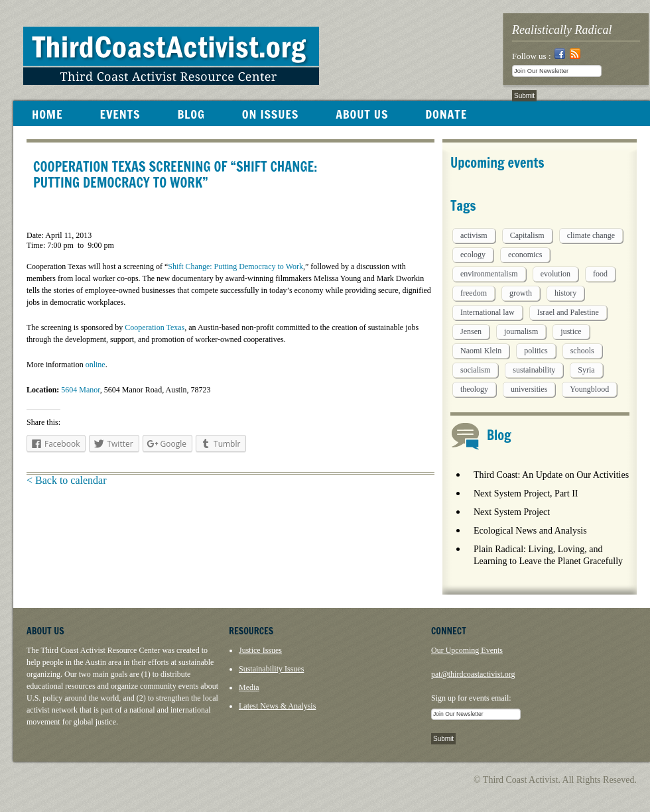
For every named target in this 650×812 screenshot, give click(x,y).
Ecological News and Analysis (530, 531)
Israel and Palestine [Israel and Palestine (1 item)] (568, 312)
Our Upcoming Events (467, 650)
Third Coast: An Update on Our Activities (551, 475)
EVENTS (120, 114)
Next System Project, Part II (526, 493)
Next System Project (512, 512)
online (96, 365)
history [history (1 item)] (565, 293)
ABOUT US (362, 114)
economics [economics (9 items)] (525, 255)
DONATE (446, 114)
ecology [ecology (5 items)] (473, 255)
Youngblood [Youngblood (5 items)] (589, 389)
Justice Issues (260, 650)
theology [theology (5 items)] (474, 389)
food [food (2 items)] (600, 274)
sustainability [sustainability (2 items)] (534, 370)
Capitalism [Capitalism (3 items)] (527, 235)
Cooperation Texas (155, 327)
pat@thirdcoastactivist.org (473, 674)
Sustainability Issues (271, 669)
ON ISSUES (270, 114)
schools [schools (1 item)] (582, 351)
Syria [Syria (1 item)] (586, 370)
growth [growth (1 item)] (521, 293)
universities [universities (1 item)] (529, 389)
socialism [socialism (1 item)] (475, 370)
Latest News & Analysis (277, 706)
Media (249, 687)
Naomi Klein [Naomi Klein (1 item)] (481, 351)
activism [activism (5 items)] (474, 235)
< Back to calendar (67, 480)
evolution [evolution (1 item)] (555, 274)
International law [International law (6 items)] (487, 312)
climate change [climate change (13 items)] (591, 235)
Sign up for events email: (471, 698)
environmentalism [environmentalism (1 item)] (489, 274)
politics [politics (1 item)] (536, 351)
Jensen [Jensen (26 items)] (471, 331)
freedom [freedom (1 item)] (474, 293)
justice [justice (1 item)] (571, 331)
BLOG (191, 114)
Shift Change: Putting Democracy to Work (235, 266)
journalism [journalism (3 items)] (521, 331)
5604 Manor (81, 390)
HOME (47, 114)
